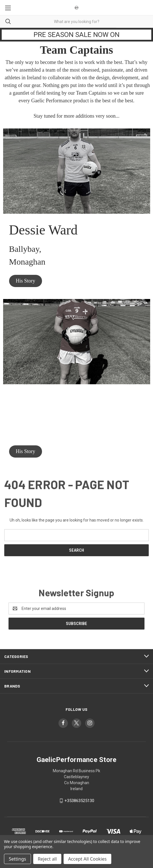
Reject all (47, 859)
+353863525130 (79, 801)
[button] (26, 281)
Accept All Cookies (87, 859)
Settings (17, 859)
